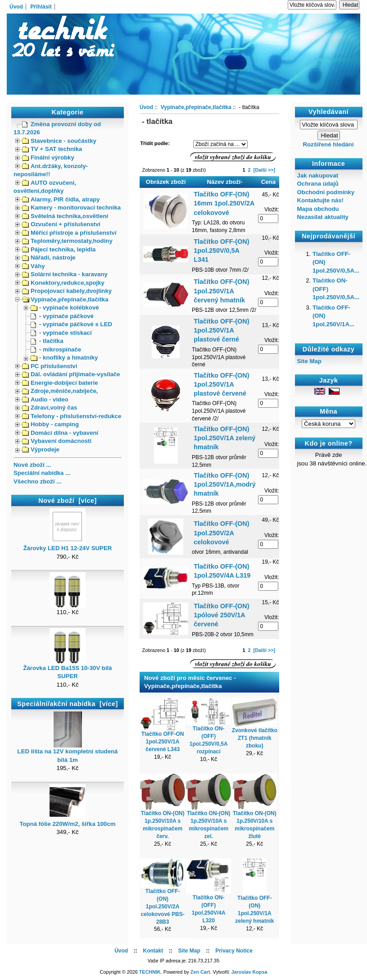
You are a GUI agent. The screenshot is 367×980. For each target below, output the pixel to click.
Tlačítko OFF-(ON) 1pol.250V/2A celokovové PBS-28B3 (162, 906)
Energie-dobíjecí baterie (60, 383)
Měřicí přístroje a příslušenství (69, 233)
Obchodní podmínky (326, 192)
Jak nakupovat (318, 175)
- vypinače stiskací (61, 333)
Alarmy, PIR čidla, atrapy (61, 199)
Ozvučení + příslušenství (61, 224)
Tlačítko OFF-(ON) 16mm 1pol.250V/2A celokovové (224, 203)
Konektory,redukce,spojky (63, 283)
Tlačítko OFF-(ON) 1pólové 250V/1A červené (221, 615)
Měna (328, 411)
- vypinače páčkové (62, 316)
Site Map (309, 361)
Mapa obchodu (318, 209)
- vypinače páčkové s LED (71, 324)
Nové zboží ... (32, 465)
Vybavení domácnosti (57, 441)
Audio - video (45, 399)
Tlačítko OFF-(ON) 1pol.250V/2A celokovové (221, 533)
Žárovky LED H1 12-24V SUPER (68, 545)
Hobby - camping (50, 424)
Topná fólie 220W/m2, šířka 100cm (67, 821)
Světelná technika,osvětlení (65, 216)
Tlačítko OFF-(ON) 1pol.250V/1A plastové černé (221, 330)
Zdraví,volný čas (50, 408)
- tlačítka (47, 341)
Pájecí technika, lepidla (59, 249)
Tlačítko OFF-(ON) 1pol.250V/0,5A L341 (221, 251)
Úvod (16, 7)
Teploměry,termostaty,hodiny (67, 241)
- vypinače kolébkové (65, 308)
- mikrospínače (56, 349)
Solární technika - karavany (65, 274)
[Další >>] (265, 170)
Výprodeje (41, 449)
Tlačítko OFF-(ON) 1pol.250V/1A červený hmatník (221, 291)
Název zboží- (225, 182)
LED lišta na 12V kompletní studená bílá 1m (68, 752)
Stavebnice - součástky (59, 141)
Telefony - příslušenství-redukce (72, 416)
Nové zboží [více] (68, 501)
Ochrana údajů (318, 184)
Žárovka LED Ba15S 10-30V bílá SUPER (67, 669)
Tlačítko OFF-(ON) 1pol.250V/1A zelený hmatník (224, 438)
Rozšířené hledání (328, 144)
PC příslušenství (50, 366)
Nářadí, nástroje (49, 258)
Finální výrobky (48, 157)
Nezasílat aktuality (323, 217)
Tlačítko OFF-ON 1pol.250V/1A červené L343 (163, 742)
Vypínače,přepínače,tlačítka (65, 299)
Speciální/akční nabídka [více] (67, 704)
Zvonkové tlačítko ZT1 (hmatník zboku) (255, 738)
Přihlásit (41, 7)
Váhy (34, 266)
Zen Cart (200, 972)
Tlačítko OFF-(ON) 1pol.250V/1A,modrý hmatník (225, 484)
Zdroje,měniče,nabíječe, (60, 391)
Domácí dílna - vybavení (60, 433)
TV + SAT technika (52, 149)
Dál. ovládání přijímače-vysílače (71, 374)
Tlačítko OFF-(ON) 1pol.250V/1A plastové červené (221, 384)
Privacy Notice (234, 951)
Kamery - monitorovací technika (71, 207)
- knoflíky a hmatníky (64, 358)
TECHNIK (150, 972)
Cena (268, 182)
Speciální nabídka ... (42, 473)
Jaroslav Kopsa (249, 972)
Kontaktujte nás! (320, 200)
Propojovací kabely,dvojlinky (67, 291)
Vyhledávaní (328, 112)
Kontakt (153, 951)
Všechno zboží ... (37, 481)
